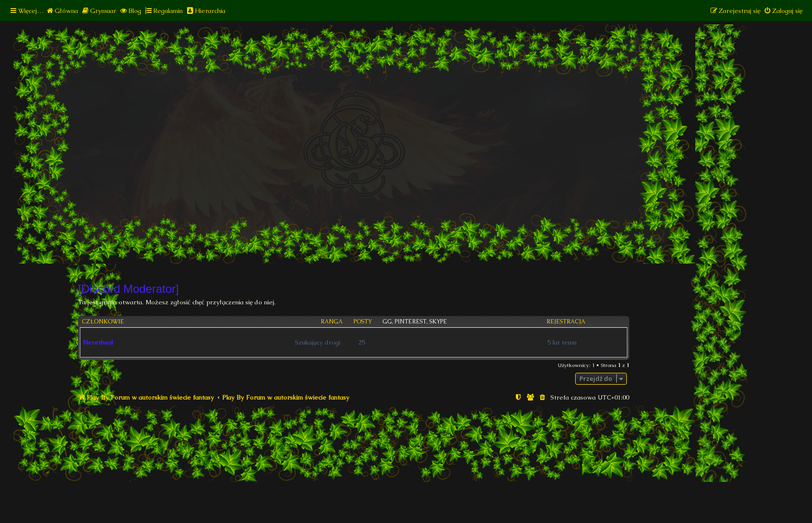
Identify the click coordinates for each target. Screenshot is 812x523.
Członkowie (103, 322)
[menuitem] (62, 11)
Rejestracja (566, 322)
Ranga (332, 322)
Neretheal (98, 342)
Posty (363, 322)
